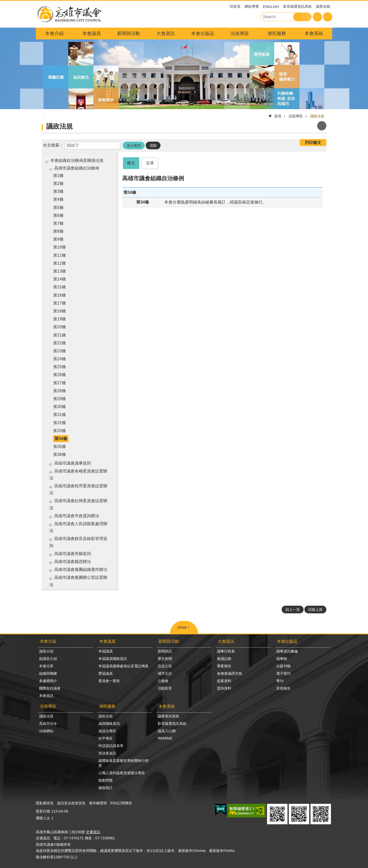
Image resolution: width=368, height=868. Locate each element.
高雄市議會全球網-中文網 (69, 14)
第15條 (60, 287)
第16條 (60, 295)
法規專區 (240, 33)
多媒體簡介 (48, 681)
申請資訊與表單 (111, 746)
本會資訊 (46, 696)
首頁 (278, 116)
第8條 (58, 231)
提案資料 (224, 681)
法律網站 (46, 731)
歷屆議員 (106, 673)
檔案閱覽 (106, 780)
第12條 (60, 263)
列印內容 (322, 126)
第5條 (58, 207)
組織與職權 (48, 673)
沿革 (150, 163)
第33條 (60, 431)
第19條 (60, 319)
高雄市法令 (48, 724)
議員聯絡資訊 (109, 724)
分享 (328, 17)
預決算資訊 (107, 753)
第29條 (60, 399)
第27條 (60, 383)
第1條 (58, 176)
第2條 (58, 183)
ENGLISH (271, 7)
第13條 (60, 271)
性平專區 (106, 738)
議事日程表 (226, 651)
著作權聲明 (98, 803)
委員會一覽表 (109, 681)
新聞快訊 (165, 651)
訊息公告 (165, 666)
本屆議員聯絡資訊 (113, 659)
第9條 (58, 239)
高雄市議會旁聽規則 (73, 554)
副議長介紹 (48, 659)
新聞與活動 (129, 33)
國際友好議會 (50, 688)
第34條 (61, 439)
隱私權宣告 (45, 803)
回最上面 (315, 610)
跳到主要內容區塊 (3, 3)
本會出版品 (203, 33)
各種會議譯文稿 (229, 673)
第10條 (60, 247)
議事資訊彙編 (287, 651)
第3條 (58, 191)
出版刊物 (283, 666)
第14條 (60, 279)
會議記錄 (224, 659)
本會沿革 (46, 666)
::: (2, 637)
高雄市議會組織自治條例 (77, 168)
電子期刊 (283, 673)
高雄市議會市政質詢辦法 (77, 516)
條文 (131, 163)
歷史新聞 (165, 659)
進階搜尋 (307, 17)
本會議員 (91, 33)
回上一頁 (293, 610)
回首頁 (235, 6)
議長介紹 (46, 651)
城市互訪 (165, 673)
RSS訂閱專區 (121, 803)
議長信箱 (323, 6)
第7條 (58, 223)
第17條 (60, 303)
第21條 (60, 335)
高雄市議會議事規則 (73, 463)
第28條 (60, 391)
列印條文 (313, 143)
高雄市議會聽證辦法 (73, 562)
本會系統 (314, 33)
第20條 (60, 327)
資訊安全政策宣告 (71, 803)
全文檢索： (53, 145)
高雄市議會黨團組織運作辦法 (81, 570)
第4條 (58, 199)
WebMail (165, 738)
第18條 (60, 311)
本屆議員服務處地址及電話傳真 (123, 666)
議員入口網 (167, 731)
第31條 (60, 415)
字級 (317, 17)
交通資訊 (93, 832)
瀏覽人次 (43, 818)
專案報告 (224, 666)
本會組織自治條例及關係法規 (77, 160)
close (182, 627)
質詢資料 (224, 688)
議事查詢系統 (168, 716)
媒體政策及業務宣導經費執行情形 (123, 763)
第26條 (60, 375)
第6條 (58, 215)
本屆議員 (106, 651)
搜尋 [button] (298, 17)
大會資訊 (166, 33)
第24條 (60, 359)
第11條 (60, 255)
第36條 (60, 454)
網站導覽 (252, 6)
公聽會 (163, 681)
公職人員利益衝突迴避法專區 (122, 773)
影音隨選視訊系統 (297, 6)
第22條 (60, 343)
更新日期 (43, 811)
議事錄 (282, 659)
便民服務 (277, 33)
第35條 (60, 447)
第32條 (60, 423)
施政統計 (106, 788)
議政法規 (317, 116)
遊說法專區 (107, 731)
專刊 (280, 681)
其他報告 (283, 688)
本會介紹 (54, 33)
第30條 (60, 407)
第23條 (60, 351)
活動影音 (165, 688)
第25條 (60, 367)
